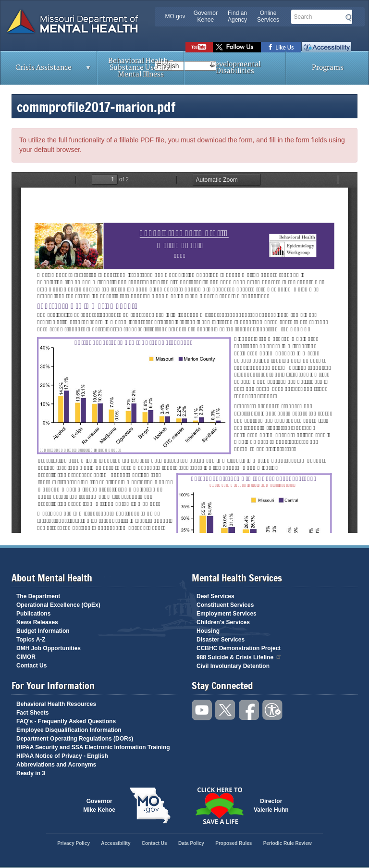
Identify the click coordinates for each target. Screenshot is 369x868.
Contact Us (31, 666)
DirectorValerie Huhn (271, 805)
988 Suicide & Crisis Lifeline (239, 657)
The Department (38, 596)
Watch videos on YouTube (199, 47)
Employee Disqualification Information (69, 730)
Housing (208, 631)
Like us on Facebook (281, 47)
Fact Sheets (32, 713)
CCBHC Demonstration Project (239, 648)
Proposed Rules (234, 843)
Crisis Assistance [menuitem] (46, 71)
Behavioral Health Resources (56, 704)
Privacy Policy (74, 843)
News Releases (37, 622)
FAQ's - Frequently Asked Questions (66, 721)
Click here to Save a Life (219, 805)
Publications (33, 614)
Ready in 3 (31, 773)
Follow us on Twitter (237, 47)
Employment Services (227, 614)
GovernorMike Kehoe (99, 805)
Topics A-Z (31, 640)
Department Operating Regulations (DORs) (75, 739)
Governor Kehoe (206, 16)
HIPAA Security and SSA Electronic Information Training (93, 747)
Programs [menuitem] (328, 68)
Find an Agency (237, 16)
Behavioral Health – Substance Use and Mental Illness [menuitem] (141, 68)
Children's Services (223, 622)
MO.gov (175, 16)
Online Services (268, 16)
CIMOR (26, 657)
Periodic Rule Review (288, 843)
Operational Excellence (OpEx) (58, 605)
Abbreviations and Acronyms (56, 765)
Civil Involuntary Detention (233, 666)
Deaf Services (215, 596)
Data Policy (191, 843)
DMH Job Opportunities (49, 648)
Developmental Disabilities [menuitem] (235, 68)
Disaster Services (221, 640)
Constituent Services (225, 605)
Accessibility (326, 47)
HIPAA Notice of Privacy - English (62, 756)
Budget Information (43, 631)
